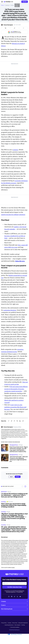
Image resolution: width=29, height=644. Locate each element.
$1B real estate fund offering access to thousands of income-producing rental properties (16, 389)
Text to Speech (17, 625)
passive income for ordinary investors (13, 215)
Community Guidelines (15, 627)
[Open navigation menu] (2, 2)
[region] (15, 512)
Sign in (11, 477)
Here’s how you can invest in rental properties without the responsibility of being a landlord (14, 505)
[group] (15, 512)
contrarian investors (10, 310)
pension (16, 150)
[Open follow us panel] (24, 28)
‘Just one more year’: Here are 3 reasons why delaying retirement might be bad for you (19, 459)
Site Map (23, 625)
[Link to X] (17, 597)
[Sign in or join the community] (25, 2)
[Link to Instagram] (9, 597)
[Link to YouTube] (20, 597)
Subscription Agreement (11, 592)
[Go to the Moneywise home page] (9, 2)
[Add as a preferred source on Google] (15, 32)
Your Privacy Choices (15, 634)
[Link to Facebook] (12, 597)
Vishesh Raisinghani (8, 25)
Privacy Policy (20, 592)
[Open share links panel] (15, 28)
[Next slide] (25, 486)
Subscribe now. (20, 261)
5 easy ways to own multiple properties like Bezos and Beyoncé (15, 407)
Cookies (9, 623)
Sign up (18, 477)
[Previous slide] (22, 486)
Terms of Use (22, 591)
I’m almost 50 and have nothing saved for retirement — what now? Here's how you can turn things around (14, 495)
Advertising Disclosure (9, 625)
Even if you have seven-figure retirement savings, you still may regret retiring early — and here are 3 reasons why (19, 449)
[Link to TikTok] (15, 597)
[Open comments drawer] (6, 28)
